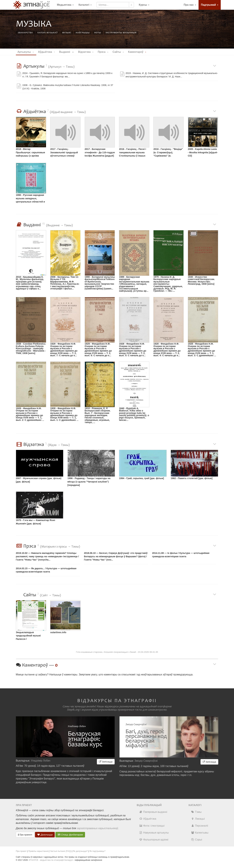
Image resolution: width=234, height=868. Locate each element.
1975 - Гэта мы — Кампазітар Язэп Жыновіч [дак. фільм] (36, 522)
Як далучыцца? (80, 851)
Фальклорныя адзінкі (154, 840)
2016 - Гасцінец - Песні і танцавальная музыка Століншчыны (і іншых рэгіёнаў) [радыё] (133, 153)
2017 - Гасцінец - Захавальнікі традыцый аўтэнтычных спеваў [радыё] (64, 153)
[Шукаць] (131, 5)
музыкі (67, 33)
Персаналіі (199, 826)
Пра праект (25, 835)
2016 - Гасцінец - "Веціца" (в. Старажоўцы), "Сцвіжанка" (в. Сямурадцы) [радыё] (168, 153)
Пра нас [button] (190, 5)
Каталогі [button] (85, 5)
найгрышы (83, 33)
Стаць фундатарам (70, 835)
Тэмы (196, 812)
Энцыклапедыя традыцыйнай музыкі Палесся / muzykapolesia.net (28, 636)
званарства (25, 33)
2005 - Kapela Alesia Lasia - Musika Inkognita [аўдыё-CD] (203, 152)
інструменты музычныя (121, 33)
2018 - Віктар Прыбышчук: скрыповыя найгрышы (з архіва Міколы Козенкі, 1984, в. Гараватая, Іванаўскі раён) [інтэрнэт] (30, 153)
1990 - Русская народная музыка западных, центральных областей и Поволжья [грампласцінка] (30, 199)
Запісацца (106, 762)
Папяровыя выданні (153, 812)
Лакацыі (198, 819)
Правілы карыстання (38, 851)
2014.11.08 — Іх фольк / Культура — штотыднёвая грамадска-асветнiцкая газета (181, 555)
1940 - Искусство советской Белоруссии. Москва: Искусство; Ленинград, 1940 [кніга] (201, 280)
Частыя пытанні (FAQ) (60, 851)
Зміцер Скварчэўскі (146, 761)
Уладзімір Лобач (41, 761)
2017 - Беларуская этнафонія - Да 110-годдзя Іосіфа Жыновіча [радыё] (100, 152)
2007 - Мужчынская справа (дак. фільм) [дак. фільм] (39, 480)
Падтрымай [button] (210, 5)
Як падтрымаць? (97, 851)
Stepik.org (73, 710)
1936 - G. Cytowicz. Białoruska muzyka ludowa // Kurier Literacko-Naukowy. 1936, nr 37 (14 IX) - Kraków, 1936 (68, 87)
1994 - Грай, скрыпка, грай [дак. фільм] (141, 478)
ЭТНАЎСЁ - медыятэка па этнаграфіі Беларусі (51, 860)
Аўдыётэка (148, 819)
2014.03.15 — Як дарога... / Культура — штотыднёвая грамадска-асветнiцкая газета (46, 570)
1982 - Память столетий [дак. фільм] (192, 478)
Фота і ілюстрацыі (152, 826)
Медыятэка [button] (65, 5)
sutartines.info (58, 632)
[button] (144, 5)
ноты (98, 33)
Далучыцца (45, 835)
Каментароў (138, 52)
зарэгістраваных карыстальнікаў (97, 828)
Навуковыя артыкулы (154, 833)
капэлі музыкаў (48, 33)
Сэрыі (197, 840)
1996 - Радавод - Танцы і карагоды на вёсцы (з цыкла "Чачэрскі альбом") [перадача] (89, 482)
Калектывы (200, 833)
